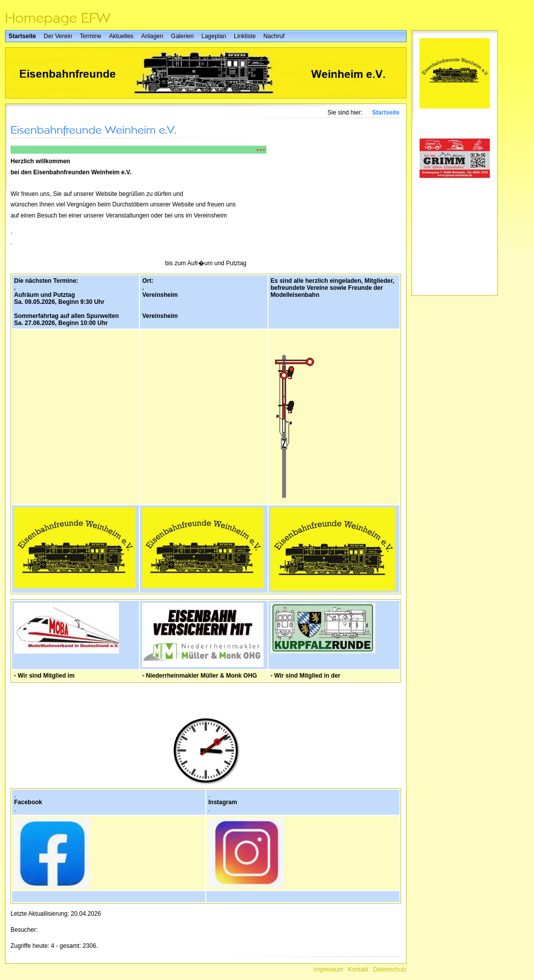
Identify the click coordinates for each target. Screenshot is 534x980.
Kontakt (358, 969)
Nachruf (274, 36)
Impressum (328, 969)
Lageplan (214, 36)
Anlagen (152, 36)
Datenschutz (390, 969)
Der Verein (58, 36)
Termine (91, 36)
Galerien (182, 36)
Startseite (22, 36)
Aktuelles (121, 36)
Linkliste (245, 36)
